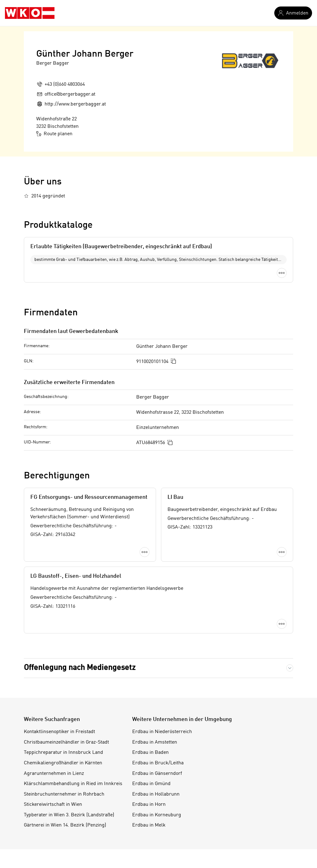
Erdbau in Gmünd (151, 784)
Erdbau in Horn (149, 805)
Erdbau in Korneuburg (157, 815)
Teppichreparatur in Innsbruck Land (63, 753)
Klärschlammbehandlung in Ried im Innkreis (73, 784)
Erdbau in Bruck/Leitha (158, 763)
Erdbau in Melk (149, 825)
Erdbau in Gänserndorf (157, 774)
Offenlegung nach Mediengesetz (80, 668)
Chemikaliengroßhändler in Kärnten (63, 763)
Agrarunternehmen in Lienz (54, 774)
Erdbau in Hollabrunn (156, 794)
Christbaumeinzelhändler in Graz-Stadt (66, 742)
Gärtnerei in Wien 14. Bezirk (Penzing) (65, 825)
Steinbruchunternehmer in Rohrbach (64, 794)
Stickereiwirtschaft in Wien (53, 805)
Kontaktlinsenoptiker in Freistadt (59, 732)
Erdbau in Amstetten (155, 742)
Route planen (54, 134)
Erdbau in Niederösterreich (162, 732)
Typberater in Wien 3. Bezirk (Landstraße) (69, 815)
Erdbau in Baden (150, 753)
